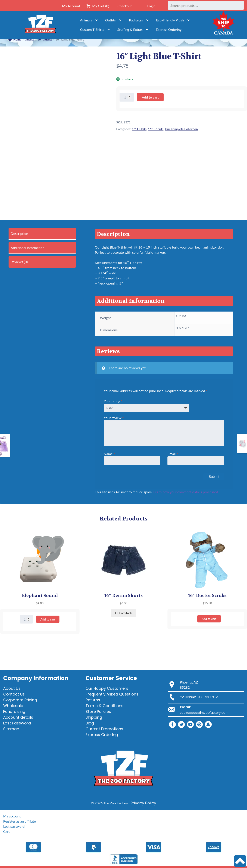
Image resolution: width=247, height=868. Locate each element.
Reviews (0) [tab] (19, 262)
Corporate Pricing (20, 700)
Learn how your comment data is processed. (186, 492)
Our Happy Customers (107, 688)
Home (17, 39)
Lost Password (17, 723)
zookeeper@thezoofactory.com (204, 713)
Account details (18, 717)
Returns (93, 700)
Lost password (14, 826)
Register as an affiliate (19, 821)
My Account (71, 6)
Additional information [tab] (28, 248)
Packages (136, 20)
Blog (90, 723)
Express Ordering (169, 29)
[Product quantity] (127, 97)
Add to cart (150, 97)
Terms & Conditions (104, 706)
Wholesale (13, 706)
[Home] (40, 25)
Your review (114, 418)
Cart (6, 831)
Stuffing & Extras (130, 29)
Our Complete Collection (181, 129)
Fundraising (14, 711)
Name (109, 454)
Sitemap (11, 729)
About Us (12, 688)
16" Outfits (139, 129)
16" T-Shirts (156, 129)
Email (173, 454)
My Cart (98, 6)
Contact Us (14, 694)
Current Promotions (104, 729)
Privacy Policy (143, 803)
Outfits (110, 20)
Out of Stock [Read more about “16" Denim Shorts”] (123, 613)
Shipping (94, 717)
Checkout (125, 6)
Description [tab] (19, 233)
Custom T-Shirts (92, 29)
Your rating (113, 401)
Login (151, 6)
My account (12, 816)
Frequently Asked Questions (112, 694)
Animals (86, 20)
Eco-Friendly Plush (170, 20)
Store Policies (98, 711)
